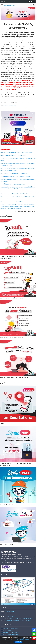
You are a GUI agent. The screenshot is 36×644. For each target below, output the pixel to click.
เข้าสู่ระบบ (31, 1)
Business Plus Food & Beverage (9, 634)
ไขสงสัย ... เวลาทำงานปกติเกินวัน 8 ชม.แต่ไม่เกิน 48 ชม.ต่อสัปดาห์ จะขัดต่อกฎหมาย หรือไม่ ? (18, 257)
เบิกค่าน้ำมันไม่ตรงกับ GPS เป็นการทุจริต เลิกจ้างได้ (13, 184)
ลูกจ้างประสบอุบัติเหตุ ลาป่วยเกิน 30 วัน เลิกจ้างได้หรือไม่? (14, 173)
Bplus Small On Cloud (7, 545)
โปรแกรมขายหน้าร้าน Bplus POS (9, 632)
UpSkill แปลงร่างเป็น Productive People (11, 298)
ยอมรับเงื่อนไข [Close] (18, 642)
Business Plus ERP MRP (8, 630)
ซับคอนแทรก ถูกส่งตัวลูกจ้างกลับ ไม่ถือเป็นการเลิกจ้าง (14, 156)
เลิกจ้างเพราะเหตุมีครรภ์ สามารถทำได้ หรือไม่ (11, 202)
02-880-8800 (10, 617)
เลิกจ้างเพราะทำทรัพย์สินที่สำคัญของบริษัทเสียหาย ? (18, 26)
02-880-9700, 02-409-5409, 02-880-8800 (20, 615)
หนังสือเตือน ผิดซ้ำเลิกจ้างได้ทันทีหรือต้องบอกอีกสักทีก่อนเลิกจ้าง (16, 176)
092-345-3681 (11, 611)
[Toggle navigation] (3, 5)
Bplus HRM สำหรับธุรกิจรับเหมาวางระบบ (11, 505)
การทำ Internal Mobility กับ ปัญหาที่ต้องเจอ (12, 338)
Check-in (3, 424)
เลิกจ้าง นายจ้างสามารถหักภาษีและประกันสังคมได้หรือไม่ (14, 194)
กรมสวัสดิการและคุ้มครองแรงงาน (10, 106)
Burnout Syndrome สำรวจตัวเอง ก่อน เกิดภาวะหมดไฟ (15, 378)
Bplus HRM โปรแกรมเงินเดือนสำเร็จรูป (10, 628)
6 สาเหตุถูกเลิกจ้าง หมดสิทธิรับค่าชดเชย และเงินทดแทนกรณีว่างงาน (17, 153)
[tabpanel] (18, 13)
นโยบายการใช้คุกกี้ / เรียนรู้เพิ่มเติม (23, 639)
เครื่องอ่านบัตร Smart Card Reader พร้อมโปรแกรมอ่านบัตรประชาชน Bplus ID (16, 464)
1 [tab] (18, 20)
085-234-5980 (12, 613)
